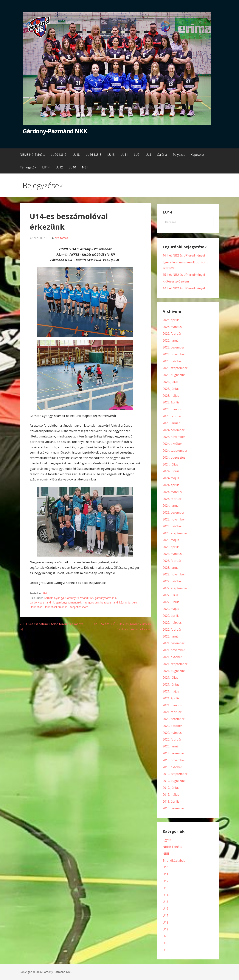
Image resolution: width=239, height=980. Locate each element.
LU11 (124, 155)
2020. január (171, 746)
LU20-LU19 (59, 155)
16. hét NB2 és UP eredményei (184, 255)
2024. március (172, 492)
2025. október (172, 361)
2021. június (171, 684)
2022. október (172, 581)
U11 (165, 874)
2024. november (174, 437)
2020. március (172, 733)
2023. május (171, 540)
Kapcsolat (197, 155)
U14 (44, 593)
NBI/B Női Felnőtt (32, 155)
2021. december (174, 643)
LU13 (111, 155)
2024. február (172, 499)
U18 (165, 922)
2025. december (174, 347)
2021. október (172, 657)
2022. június (171, 602)
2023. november (174, 519)
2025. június (171, 389)
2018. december (174, 808)
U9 (165, 950)
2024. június (171, 471)
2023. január (171, 568)
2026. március (172, 327)
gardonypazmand (105, 598)
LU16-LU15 (94, 155)
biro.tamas (61, 238)
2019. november (174, 760)
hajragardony (91, 602)
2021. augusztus (174, 671)
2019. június (171, 788)
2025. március (172, 409)
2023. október (172, 526)
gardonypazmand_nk (42, 602)
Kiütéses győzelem (176, 281)
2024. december (174, 430)
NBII (85, 167)
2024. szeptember (175, 451)
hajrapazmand (109, 602)
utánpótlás (36, 607)
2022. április (171, 616)
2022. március (172, 623)
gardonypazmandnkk (69, 602)
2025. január (171, 423)
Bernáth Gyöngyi (54, 598)
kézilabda (125, 602)
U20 (165, 936)
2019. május (171, 795)
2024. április (171, 485)
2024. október (172, 444)
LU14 (46, 167)
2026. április (171, 320)
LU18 (76, 155)
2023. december (174, 512)
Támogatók (28, 167)
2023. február (172, 561)
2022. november (174, 574)
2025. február (172, 416)
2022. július (170, 595)
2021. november (174, 650)
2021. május (171, 691)
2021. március (172, 705)
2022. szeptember (175, 588)
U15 (165, 902)
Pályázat (179, 155)
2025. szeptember (175, 368)
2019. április (171, 801)
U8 (165, 943)
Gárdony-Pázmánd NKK (55, 131)
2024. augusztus (174, 457)
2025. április (171, 402)
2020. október (172, 726)
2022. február (172, 629)
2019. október (172, 767)
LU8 (148, 155)
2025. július (170, 382)
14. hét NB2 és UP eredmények (184, 288)
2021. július (170, 678)
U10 (165, 867)
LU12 (59, 167)
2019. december (174, 753)
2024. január (171, 506)
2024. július (170, 464)
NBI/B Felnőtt (172, 847)
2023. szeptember (175, 533)
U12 (165, 881)
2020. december (174, 719)
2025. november (174, 354)
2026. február (172, 334)
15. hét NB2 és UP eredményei (184, 275)
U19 (165, 929)
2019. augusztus (174, 781)
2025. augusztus (174, 375)
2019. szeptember (175, 774)
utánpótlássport (78, 607)
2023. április (171, 547)
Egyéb (167, 840)
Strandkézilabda (174, 861)
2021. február (172, 712)
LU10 (72, 167)
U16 (165, 909)
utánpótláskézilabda (56, 607)
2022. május (171, 609)
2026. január (171, 340)
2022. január (171, 636)
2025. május (171, 396)
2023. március (172, 554)
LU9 (137, 155)
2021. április (171, 698)
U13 (165, 888)
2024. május (171, 478)
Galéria (162, 155)
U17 (165, 916)
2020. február (172, 739)
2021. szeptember (175, 664)
